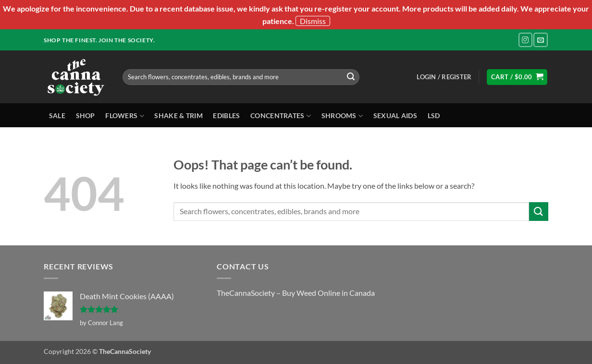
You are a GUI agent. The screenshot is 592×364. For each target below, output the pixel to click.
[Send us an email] (540, 40)
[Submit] (351, 77)
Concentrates (281, 116)
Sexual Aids (395, 115)
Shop (86, 115)
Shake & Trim (178, 115)
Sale (57, 115)
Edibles (226, 115)
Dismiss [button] (313, 21)
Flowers (125, 116)
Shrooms (342, 116)
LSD (434, 115)
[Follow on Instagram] (525, 40)
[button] (444, 77)
